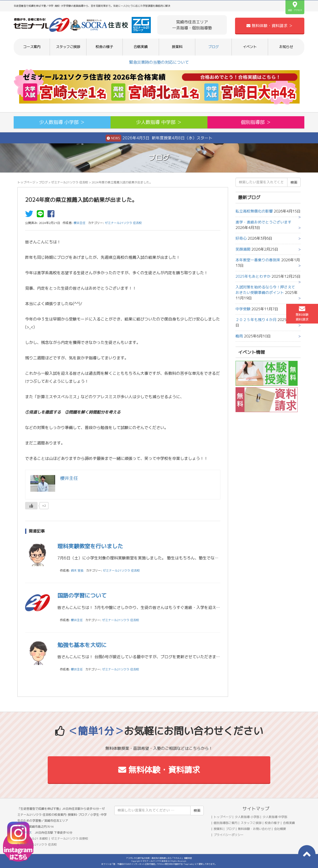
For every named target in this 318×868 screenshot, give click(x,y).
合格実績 (141, 47)
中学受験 (243, 309)
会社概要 (280, 829)
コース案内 (32, 47)
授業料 (177, 47)
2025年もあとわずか (253, 276)
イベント (250, 47)
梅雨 (239, 336)
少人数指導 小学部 (247, 817)
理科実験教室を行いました (90, 546)
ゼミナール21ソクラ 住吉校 (70, 182)
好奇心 (241, 238)
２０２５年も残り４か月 (256, 320)
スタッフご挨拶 (68, 47)
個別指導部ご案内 (226, 823)
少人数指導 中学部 (275, 817)
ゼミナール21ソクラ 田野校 (70, 839)
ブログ (213, 47)
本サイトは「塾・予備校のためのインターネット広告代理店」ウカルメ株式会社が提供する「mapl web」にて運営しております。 (159, 864)
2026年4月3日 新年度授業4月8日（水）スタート (159, 138)
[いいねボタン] (31, 506)
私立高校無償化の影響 (254, 211)
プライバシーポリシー (229, 835)
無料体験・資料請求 (159, 770)
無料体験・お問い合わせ (254, 829)
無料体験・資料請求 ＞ (270, 26)
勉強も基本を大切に (82, 645)
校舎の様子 (104, 47)
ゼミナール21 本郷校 (34, 839)
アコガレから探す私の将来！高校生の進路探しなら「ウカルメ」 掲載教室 (159, 858)
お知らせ (286, 47)
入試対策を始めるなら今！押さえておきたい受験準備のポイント (265, 290)
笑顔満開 (243, 249)
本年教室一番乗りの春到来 (258, 260)
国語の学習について (82, 595)
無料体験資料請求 (302, 314)
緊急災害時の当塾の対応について (159, 62)
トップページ (26, 182)
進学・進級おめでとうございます (263, 222)
